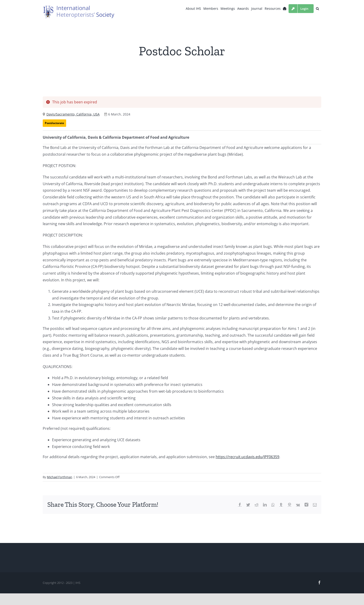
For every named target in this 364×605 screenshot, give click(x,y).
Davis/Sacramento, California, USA (73, 114)
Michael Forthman (60, 477)
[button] (317, 9)
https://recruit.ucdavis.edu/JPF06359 (247, 457)
